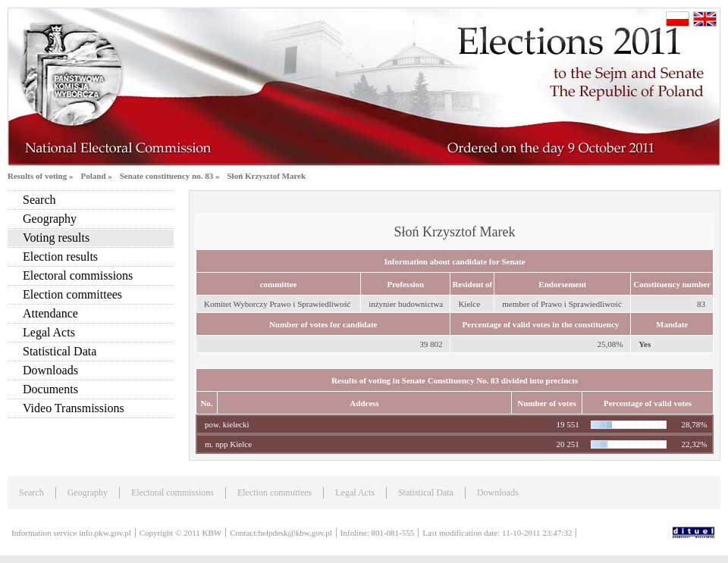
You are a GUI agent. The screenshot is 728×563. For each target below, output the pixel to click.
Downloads (50, 370)
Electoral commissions (78, 275)
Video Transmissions (74, 408)
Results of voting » (40, 176)
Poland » (96, 176)
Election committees (72, 294)
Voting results (56, 238)
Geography (50, 219)
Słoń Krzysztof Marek (266, 176)
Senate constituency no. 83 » (170, 176)
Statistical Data (60, 351)
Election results (60, 256)
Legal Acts (49, 332)
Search (39, 200)
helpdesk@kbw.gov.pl (295, 533)
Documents (50, 389)
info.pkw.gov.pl (105, 533)
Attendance (50, 313)
